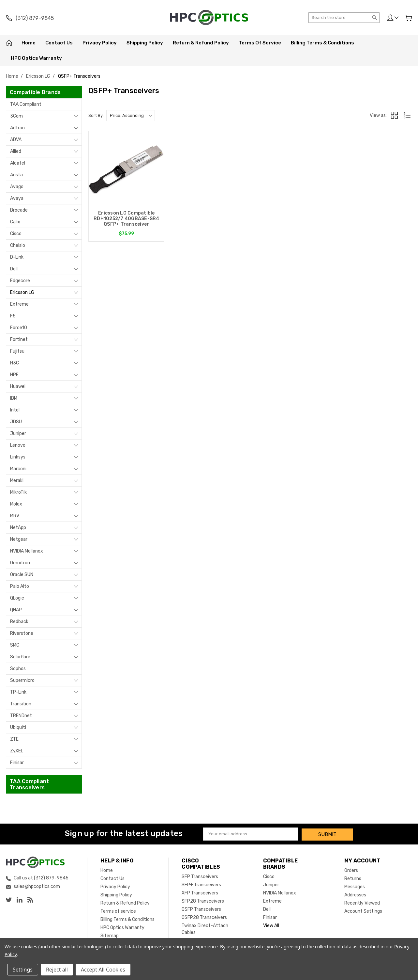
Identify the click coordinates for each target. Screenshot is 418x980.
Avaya (17, 198)
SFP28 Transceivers (203, 900)
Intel (15, 410)
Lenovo (18, 445)
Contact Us (59, 43)
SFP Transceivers (200, 876)
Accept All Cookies (103, 970)
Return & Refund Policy (201, 43)
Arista (16, 175)
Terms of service (260, 43)
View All (271, 925)
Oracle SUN (22, 575)
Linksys (18, 457)
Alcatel (18, 163)
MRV (15, 516)
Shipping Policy (145, 43)
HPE (14, 375)
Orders (351, 869)
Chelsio (18, 245)
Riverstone (22, 633)
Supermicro (22, 680)
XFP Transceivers (200, 892)
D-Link (17, 257)
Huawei (18, 386)
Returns (353, 878)
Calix (15, 222)
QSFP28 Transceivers (204, 916)
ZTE (14, 739)
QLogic (17, 598)
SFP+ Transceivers (201, 884)
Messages (355, 886)
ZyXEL (17, 751)
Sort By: (96, 115)
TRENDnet (21, 716)
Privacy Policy (100, 43)
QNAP (16, 610)
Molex (16, 504)
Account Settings (363, 910)
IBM (14, 398)
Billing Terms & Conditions (322, 43)
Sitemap (110, 935)
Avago (17, 187)
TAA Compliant (26, 104)
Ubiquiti (18, 727)
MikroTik (18, 492)
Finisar (17, 763)
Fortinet (19, 339)
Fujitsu (17, 351)
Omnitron (20, 563)
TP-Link (18, 692)
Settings (23, 970)
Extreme (19, 304)
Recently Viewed (362, 902)
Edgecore (20, 281)
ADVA (16, 140)
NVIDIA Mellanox (27, 551)
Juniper (18, 434)
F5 (13, 316)
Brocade (19, 210)
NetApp (18, 528)
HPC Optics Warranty (36, 58)
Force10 (19, 328)
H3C (15, 363)
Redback (19, 622)
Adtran (17, 128)
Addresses (355, 894)
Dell (14, 269)
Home (29, 43)
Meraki (17, 481)
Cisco (16, 234)
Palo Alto (20, 586)
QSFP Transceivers (201, 908)
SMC (15, 645)
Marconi (18, 469)
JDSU (16, 422)
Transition (21, 704)
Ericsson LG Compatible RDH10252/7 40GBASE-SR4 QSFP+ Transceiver (127, 219)
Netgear (19, 539)
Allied (16, 151)
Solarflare (20, 657)
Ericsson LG (22, 292)
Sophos (18, 669)
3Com (16, 116)
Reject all (57, 970)
